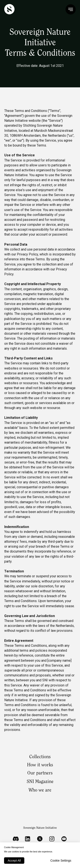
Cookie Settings (61, 861)
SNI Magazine (40, 782)
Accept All (14, 861)
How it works (40, 765)
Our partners (40, 773)
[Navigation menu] (71, 9)
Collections (40, 757)
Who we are (40, 790)
